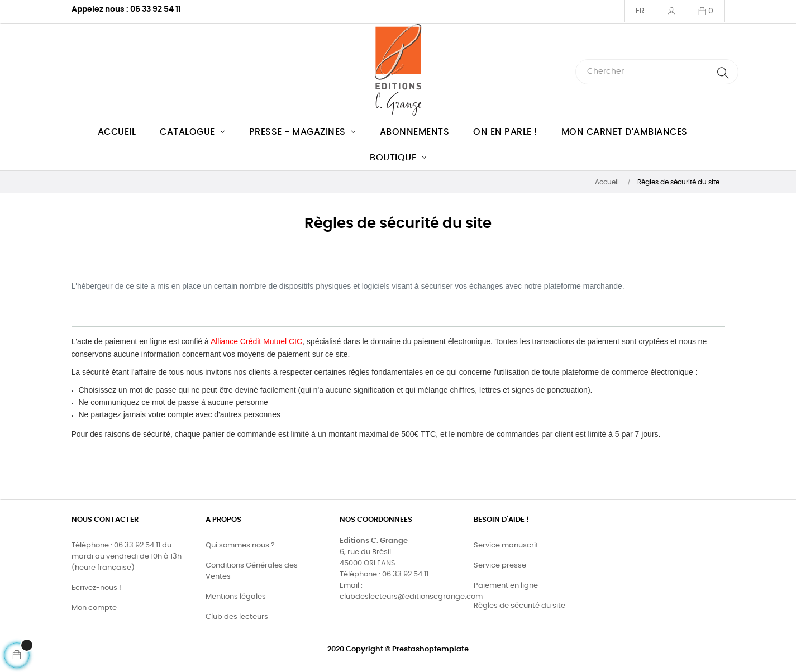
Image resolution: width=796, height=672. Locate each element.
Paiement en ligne (506, 586)
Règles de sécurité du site (519, 606)
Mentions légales (236, 597)
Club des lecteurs (237, 617)
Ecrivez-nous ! (96, 588)
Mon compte (94, 608)
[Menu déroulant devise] (640, 11)
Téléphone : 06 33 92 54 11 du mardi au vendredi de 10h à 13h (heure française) (127, 557)
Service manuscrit (506, 545)
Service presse (500, 566)
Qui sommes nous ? (240, 545)
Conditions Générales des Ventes (252, 571)
